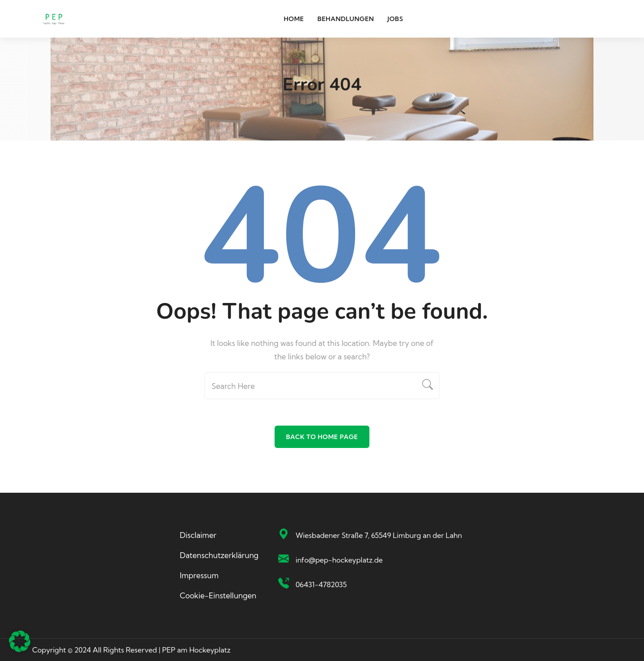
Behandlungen (346, 19)
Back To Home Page (322, 437)
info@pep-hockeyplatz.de (339, 560)
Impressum (199, 575)
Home (294, 19)
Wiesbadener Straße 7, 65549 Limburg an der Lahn (379, 535)
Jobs (395, 19)
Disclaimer (198, 535)
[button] (20, 641)
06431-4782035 (321, 584)
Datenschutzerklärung (219, 555)
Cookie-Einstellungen (218, 595)
